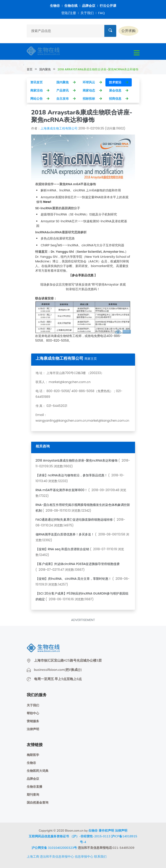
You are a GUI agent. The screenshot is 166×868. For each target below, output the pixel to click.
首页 (30, 69)
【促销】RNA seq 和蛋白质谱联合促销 (62, 549)
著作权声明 (106, 831)
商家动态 (92, 90)
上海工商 (33, 857)
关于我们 (87, 13)
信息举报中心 (84, 857)
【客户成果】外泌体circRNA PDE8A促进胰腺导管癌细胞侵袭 (78, 564)
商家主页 (91, 359)
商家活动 (40, 90)
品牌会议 (89, 6)
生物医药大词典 (38, 771)
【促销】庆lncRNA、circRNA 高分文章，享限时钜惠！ (74, 579)
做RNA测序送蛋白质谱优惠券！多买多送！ (65, 534)
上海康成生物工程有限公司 (59, 128)
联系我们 (100, 857)
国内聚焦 (45, 69)
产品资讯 (66, 90)
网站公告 (40, 99)
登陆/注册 (69, 13)
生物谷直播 (34, 787)
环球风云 (92, 82)
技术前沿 (119, 82)
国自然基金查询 (38, 803)
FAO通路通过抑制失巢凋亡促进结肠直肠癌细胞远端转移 (74, 520)
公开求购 (128, 31)
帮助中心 (33, 713)
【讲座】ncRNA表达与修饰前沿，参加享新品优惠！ (72, 475)
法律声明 (33, 729)
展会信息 (119, 90)
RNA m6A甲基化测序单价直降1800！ (62, 490)
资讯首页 (40, 82)
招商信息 (119, 99)
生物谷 (55, 6)
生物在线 (71, 6)
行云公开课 (108, 6)
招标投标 (92, 99)
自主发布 (66, 99)
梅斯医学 (33, 755)
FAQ (101, 13)
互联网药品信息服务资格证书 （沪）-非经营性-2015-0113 (70, 836)
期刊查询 (33, 795)
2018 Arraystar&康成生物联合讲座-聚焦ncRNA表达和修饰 (77, 460)
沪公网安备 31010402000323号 (54, 848)
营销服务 (33, 721)
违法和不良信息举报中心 (57, 857)
